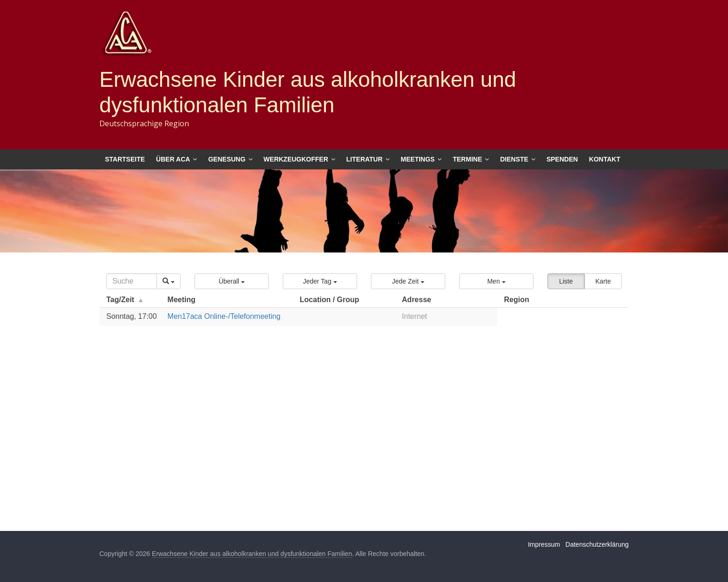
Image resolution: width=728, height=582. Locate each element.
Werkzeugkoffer (296, 159)
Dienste (514, 159)
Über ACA (173, 159)
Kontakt (605, 159)
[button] (232, 281)
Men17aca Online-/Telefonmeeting (224, 316)
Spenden (562, 159)
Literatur (364, 159)
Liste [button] (566, 281)
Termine (467, 159)
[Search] (132, 281)
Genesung (227, 159)
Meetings (418, 159)
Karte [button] (603, 281)
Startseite (125, 159)
